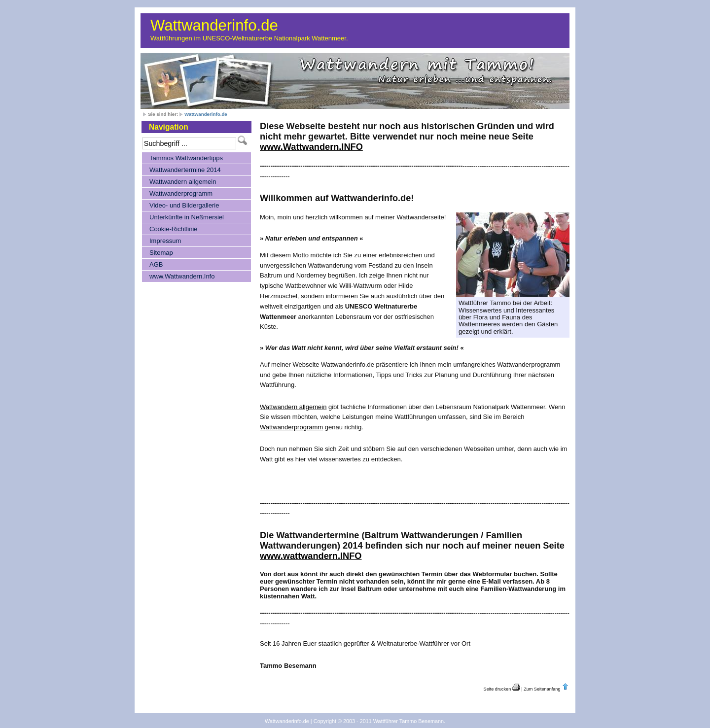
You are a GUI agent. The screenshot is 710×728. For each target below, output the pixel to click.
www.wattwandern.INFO (311, 556)
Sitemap (161, 253)
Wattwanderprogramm (291, 427)
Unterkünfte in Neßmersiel (187, 217)
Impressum (165, 241)
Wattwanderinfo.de (214, 25)
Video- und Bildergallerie (184, 205)
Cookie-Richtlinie (174, 229)
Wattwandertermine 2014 (185, 170)
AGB (156, 264)
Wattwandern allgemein (293, 407)
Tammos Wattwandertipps (186, 158)
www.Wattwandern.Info (182, 276)
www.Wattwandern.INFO (311, 147)
